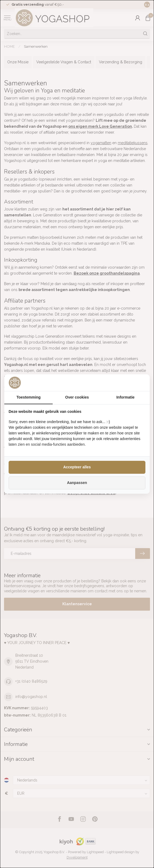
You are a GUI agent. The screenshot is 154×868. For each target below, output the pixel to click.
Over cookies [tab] (77, 397)
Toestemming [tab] (28, 397)
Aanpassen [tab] (77, 483)
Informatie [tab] (126, 397)
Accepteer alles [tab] (77, 467)
